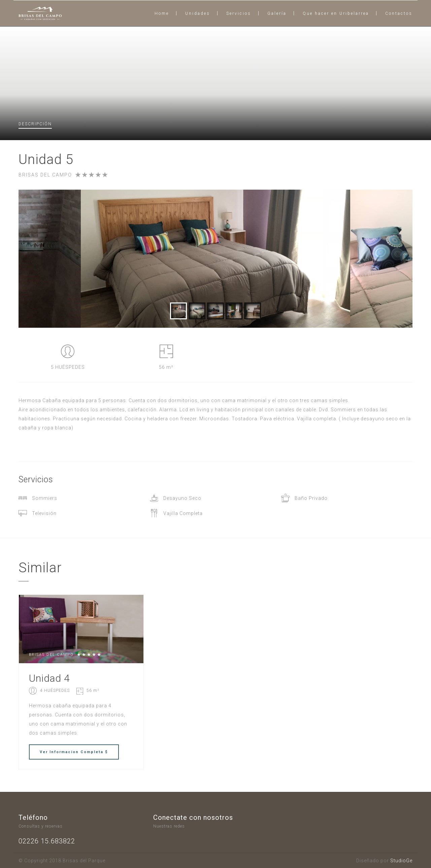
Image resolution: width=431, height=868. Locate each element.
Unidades (198, 13)
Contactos (399, 13)
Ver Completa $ (74, 752)
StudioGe (401, 861)
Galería (277, 13)
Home (162, 13)
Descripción (35, 124)
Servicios (239, 13)
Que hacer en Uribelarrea (336, 13)
